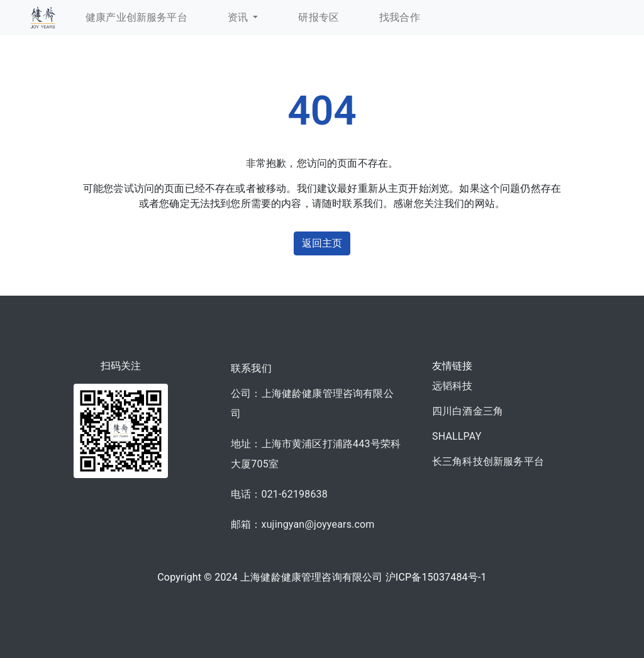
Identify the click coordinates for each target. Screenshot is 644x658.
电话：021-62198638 (279, 494)
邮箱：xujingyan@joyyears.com (303, 524)
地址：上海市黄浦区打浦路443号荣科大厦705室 (316, 454)
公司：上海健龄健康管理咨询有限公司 (312, 404)
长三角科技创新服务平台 (488, 461)
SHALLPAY (457, 436)
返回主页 (322, 243)
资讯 (239, 17)
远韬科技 (452, 386)
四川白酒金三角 (468, 411)
